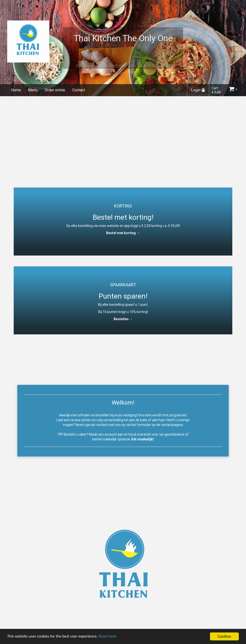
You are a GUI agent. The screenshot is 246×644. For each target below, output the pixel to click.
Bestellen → (123, 319)
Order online (55, 90)
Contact (79, 90)
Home (16, 90)
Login (198, 90)
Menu (33, 90)
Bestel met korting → (123, 233)
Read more (108, 637)
